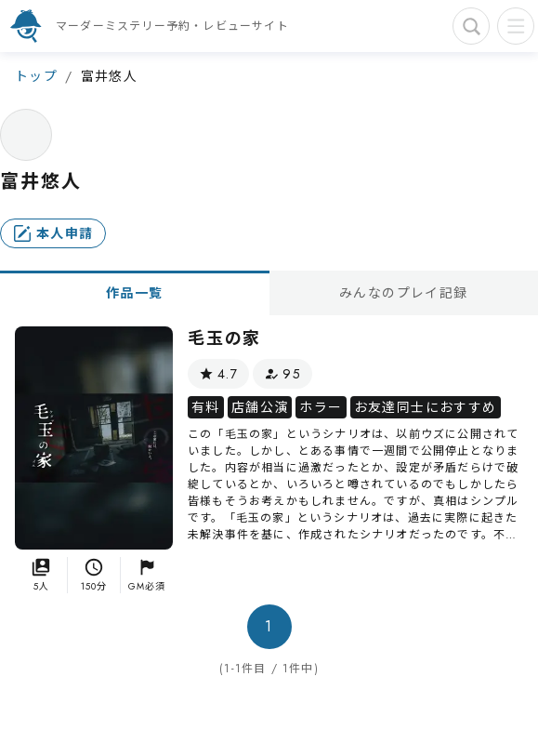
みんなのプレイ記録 (404, 293)
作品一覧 (135, 293)
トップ (36, 76)
